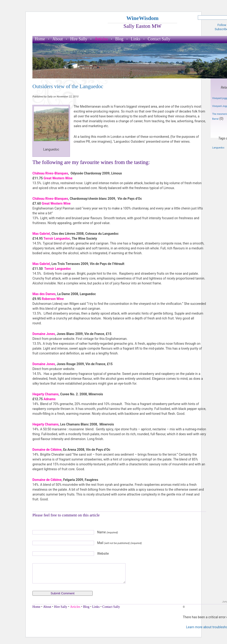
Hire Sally (79, 39)
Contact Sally (159, 39)
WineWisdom (142, 18)
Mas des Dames (44, 294)
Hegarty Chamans (46, 394)
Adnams (50, 399)
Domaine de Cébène (47, 450)
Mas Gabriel (41, 234)
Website (103, 554)
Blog (119, 39)
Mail (119, 543)
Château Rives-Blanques (50, 173)
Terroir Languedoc (57, 238)
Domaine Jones (44, 334)
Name (107, 532)
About (58, 39)
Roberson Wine (53, 299)
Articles (101, 39)
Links (136, 39)
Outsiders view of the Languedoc (68, 86)
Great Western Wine (58, 178)
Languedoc (218, 148)
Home (40, 39)
